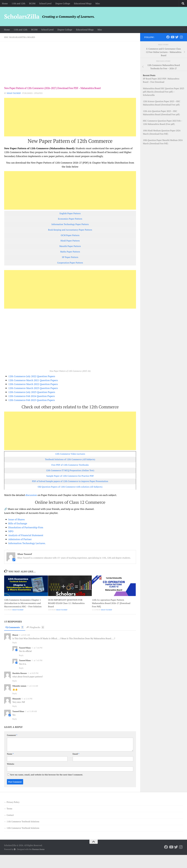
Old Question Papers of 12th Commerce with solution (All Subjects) (70, 487)
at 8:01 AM (26, 635)
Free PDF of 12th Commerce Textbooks (70, 465)
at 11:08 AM (32, 711)
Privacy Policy (13, 802)
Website (11, 764)
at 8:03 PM (34, 673)
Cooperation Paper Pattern (70, 263)
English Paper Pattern (70, 213)
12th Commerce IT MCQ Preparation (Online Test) (70, 470)
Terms (9, 809)
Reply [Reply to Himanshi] (15, 706)
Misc (98, 3)
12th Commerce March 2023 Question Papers (33, 388)
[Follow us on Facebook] (168, 37)
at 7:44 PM (38, 648)
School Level (45, 3)
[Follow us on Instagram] (181, 37)
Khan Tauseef (14, 93)
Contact (10, 815)
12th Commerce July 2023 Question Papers (32, 392)
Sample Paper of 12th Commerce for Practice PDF (70, 476)
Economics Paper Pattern (70, 219)
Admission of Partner (20, 539)
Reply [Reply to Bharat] (15, 643)
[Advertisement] (70, 66)
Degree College (63, 3)
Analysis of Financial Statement (26, 535)
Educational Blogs (83, 3)
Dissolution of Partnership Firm (26, 527)
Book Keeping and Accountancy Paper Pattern (70, 230)
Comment (12, 735)
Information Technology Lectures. (27, 543)
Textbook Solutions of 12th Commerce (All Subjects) (70, 459)
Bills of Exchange (18, 523)
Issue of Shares (16, 519)
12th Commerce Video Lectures (70, 454)
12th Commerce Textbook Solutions (23, 828)
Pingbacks (35, 627)
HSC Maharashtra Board (20, 37)
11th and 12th (18, 3)
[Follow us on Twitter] (177, 37)
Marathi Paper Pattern (70, 246)
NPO (11, 531)
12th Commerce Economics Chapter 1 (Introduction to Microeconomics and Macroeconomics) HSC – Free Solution (23, 603)
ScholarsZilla (22, 16)
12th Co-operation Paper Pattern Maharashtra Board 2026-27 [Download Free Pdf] (111, 603)
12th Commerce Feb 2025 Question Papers (32, 400)
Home (5, 3)
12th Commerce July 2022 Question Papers (32, 376)
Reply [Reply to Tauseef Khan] (21, 655)
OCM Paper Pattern (70, 235)
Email (76, 754)
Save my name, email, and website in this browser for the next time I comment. (47, 775)
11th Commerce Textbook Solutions (23, 821)
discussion (31, 495)
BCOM (32, 3)
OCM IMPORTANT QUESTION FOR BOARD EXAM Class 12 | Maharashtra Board (66, 603)
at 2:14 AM (34, 686)
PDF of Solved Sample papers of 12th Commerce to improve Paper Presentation (70, 481)
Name (10, 754)
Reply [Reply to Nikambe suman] (15, 693)
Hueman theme (38, 849)
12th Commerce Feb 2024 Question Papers (32, 396)
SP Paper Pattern (70, 257)
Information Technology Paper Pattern (70, 224)
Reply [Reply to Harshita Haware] (15, 681)
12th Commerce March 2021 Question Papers (33, 380)
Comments (15, 627)
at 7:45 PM (38, 660)
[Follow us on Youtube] (172, 37)
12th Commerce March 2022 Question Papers (33, 384)
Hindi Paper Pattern (70, 241)
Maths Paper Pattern (70, 252)
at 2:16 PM (28, 699)
